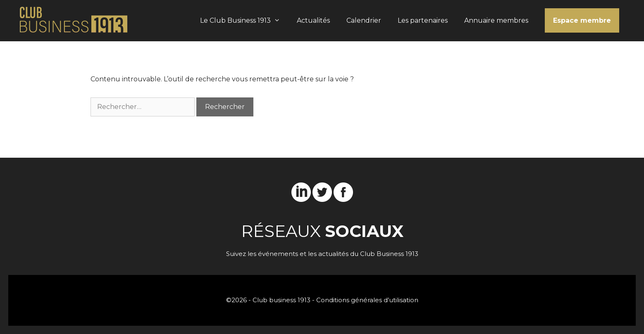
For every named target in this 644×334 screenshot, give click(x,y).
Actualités (313, 20)
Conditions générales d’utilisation (367, 300)
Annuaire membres (496, 20)
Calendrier (364, 20)
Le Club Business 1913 (244, 21)
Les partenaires (423, 20)
